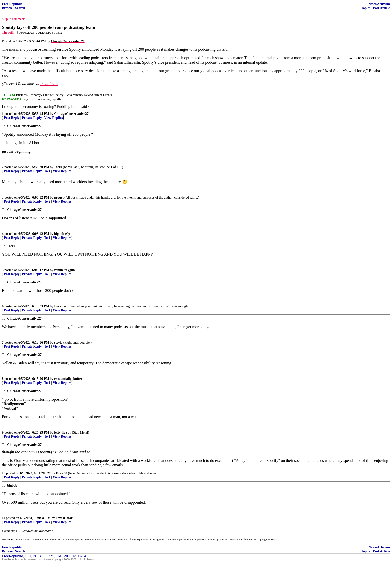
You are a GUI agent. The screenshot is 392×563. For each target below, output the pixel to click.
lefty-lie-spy (63, 433)
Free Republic (12, 4)
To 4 (47, 522)
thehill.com (49, 84)
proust (59, 197)
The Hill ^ (9, 32)
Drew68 (62, 473)
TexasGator (64, 518)
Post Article (381, 8)
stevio (58, 343)
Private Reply (32, 118)
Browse (7, 8)
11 (4, 518)
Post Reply (12, 118)
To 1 (47, 171)
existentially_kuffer (68, 379)
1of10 (58, 167)
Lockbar (60, 306)
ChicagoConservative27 (71, 114)
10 (4, 473)
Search (20, 8)
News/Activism (379, 4)
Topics (366, 8)
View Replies (54, 118)
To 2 (47, 201)
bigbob (59, 234)
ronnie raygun (64, 270)
